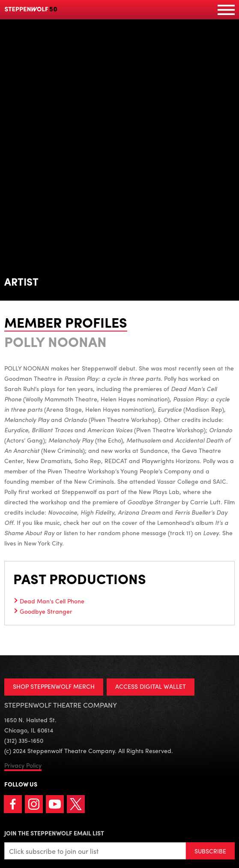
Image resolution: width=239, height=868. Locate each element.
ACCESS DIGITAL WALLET (151, 686)
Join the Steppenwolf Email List (54, 833)
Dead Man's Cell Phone (52, 601)
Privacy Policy (23, 765)
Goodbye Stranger (46, 611)
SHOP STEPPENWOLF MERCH (54, 686)
